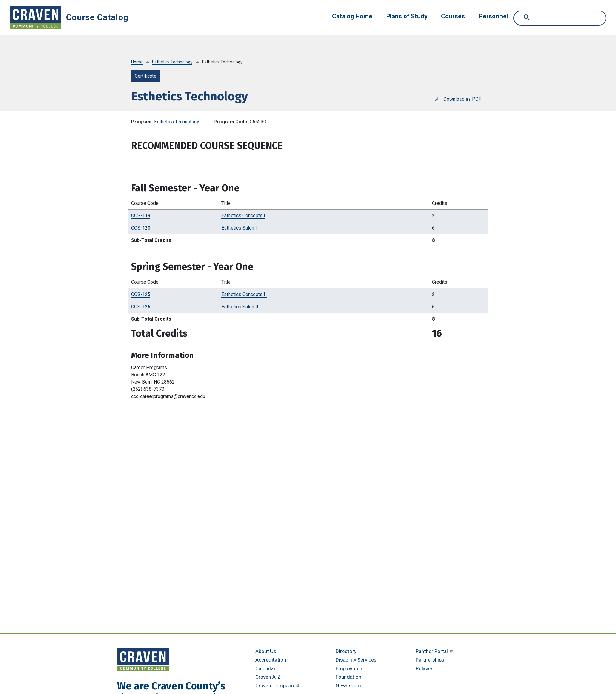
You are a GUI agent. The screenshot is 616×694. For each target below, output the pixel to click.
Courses (453, 16)
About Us (266, 651)
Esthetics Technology (172, 62)
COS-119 (141, 216)
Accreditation (271, 660)
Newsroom (348, 686)
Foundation (348, 677)
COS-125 (141, 294)
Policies (425, 668)
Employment (350, 668)
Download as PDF (458, 99)
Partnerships (430, 660)
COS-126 (141, 307)
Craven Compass (278, 686)
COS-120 (141, 228)
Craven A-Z (268, 677)
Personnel (493, 16)
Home (137, 62)
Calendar (265, 668)
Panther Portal (435, 651)
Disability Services (356, 660)
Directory (346, 651)
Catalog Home (352, 16)
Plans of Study (407, 16)
